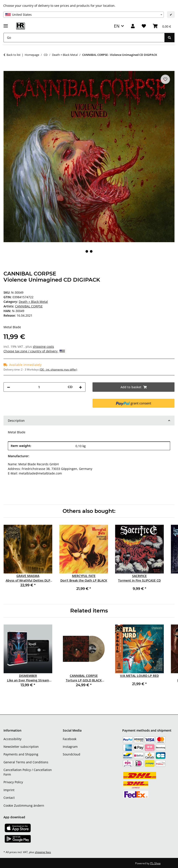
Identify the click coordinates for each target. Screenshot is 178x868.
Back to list (14, 55)
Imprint (9, 790)
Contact (9, 798)
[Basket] (162, 26)
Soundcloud (72, 754)
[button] (133, 26)
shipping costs (43, 347)
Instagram (70, 747)
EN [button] (117, 26)
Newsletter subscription (21, 747)
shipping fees (43, 852)
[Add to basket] (7, 69)
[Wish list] (144, 26)
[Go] (84, 38)
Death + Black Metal (33, 302)
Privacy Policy (13, 782)
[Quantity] (39, 387)
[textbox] (84, 15)
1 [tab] (87, 251)
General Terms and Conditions (26, 762)
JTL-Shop (155, 863)
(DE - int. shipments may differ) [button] (58, 370)
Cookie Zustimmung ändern (24, 805)
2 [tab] (91, 251)
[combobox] (84, 15)
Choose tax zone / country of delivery (34, 351)
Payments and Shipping (21, 754)
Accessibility (12, 739)
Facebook (70, 739)
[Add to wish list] (165, 79)
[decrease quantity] (9, 387)
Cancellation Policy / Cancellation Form (28, 772)
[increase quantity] (80, 387)
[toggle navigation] (6, 24)
